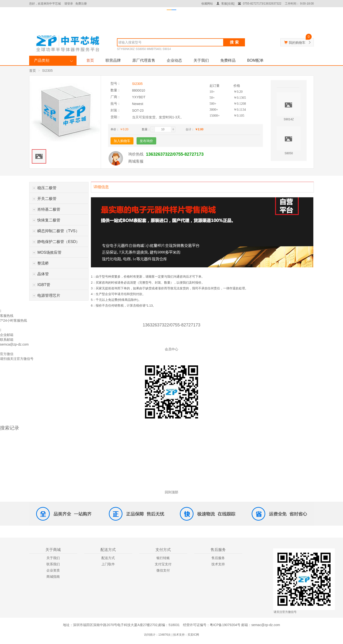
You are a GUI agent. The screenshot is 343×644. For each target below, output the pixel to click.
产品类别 (42, 60)
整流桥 (41, 263)
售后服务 (218, 558)
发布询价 (146, 141)
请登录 (69, 4)
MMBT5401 (154, 49)
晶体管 (41, 274)
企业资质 (53, 570)
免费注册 (81, 4)
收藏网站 (207, 4)
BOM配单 (255, 60)
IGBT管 (41, 285)
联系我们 (53, 564)
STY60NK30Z (126, 49)
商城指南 (53, 577)
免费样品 (228, 60)
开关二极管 (44, 199)
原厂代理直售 (144, 60)
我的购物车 (297, 43)
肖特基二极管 (46, 209)
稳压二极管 (44, 188)
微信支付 (163, 570)
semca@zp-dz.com (14, 344)
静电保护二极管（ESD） (56, 242)
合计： (190, 129)
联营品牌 (113, 60)
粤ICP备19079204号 (225, 625)
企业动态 (174, 60)
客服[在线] (225, 4)
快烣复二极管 (46, 220)
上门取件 (108, 564)
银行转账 (163, 558)
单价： (115, 129)
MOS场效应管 (47, 252)
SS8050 (141, 49)
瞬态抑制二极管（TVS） (56, 231)
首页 (90, 60)
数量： (146, 129)
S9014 (167, 49)
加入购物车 (122, 141)
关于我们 (201, 60)
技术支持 (218, 564)
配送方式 (108, 558)
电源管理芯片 (46, 295)
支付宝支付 (163, 564)
